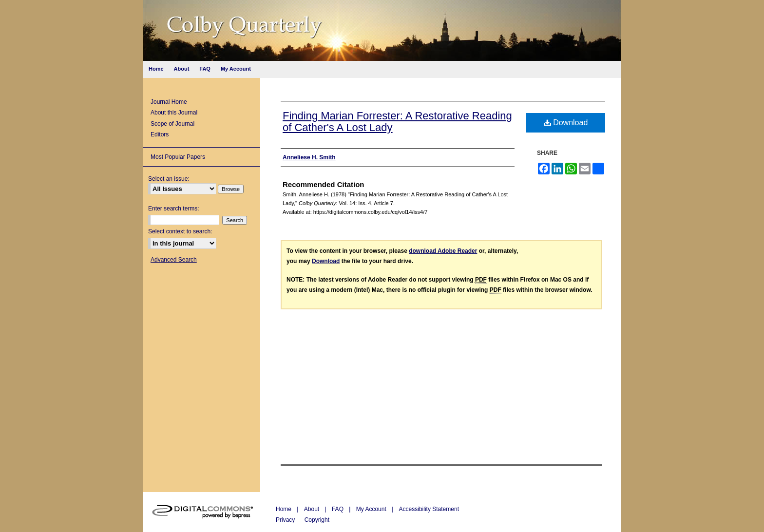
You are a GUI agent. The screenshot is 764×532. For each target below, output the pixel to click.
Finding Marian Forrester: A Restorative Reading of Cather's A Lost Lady (397, 122)
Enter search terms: (174, 209)
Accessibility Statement (429, 509)
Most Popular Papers (178, 157)
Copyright (317, 520)
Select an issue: (169, 179)
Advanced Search (174, 260)
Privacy (286, 520)
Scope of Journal (172, 124)
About (313, 509)
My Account (372, 509)
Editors (160, 134)
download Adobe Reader (443, 251)
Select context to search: (180, 231)
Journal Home (169, 102)
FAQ (338, 509)
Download (566, 123)
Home (284, 509)
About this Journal (174, 113)
